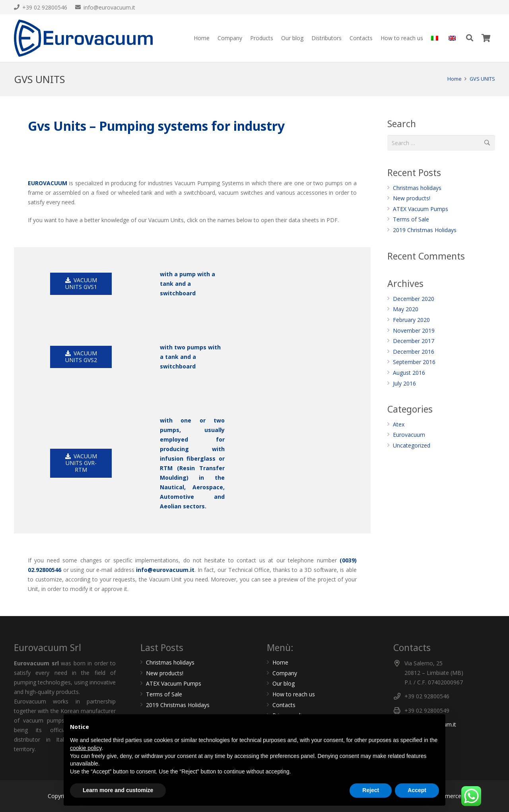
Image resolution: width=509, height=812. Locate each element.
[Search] (470, 38)
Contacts (284, 705)
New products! (412, 198)
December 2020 (414, 299)
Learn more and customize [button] (118, 790)
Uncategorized (412, 445)
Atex (399, 424)
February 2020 (411, 320)
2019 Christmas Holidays (425, 230)
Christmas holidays (417, 188)
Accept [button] (417, 790)
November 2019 (414, 330)
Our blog (284, 683)
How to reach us (294, 694)
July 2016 (404, 383)
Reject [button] (371, 790)
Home (280, 662)
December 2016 (414, 352)
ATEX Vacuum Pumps (421, 209)
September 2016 (414, 362)
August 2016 (409, 373)
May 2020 (406, 309)
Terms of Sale (411, 219)
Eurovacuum (409, 435)
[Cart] (486, 38)
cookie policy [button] (86, 748)
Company (285, 673)
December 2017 (414, 341)
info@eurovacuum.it (165, 570)
